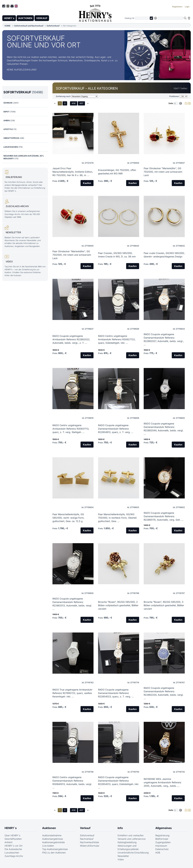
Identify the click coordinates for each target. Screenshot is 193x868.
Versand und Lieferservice (132, 839)
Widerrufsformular (90, 846)
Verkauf (85, 828)
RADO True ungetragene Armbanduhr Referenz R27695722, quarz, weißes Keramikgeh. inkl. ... (72, 693)
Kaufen (87, 183)
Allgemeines (164, 828)
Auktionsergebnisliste (53, 842)
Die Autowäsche (13, 849)
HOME (7, 26)
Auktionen (49, 828)
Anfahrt (8, 842)
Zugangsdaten (163, 842)
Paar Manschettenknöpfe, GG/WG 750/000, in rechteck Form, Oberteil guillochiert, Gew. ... (117, 518)
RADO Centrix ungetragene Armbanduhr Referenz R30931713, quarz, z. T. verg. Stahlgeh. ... (71, 429)
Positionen (174, 96)
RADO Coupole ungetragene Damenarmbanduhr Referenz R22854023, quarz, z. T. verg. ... (116, 693)
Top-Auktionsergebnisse (55, 849)
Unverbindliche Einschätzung (133, 853)
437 (81, 103)
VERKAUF (42, 18)
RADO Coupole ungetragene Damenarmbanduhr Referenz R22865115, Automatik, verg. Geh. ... (164, 516)
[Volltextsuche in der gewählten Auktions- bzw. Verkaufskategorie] (170, 18)
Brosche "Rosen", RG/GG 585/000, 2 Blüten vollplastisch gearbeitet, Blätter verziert (118, 605)
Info (120, 828)
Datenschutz (162, 849)
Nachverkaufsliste (89, 842)
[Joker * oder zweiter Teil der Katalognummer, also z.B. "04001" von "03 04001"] (145, 18)
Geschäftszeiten (13, 839)
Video (121, 859)
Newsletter (123, 856)
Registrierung (162, 835)
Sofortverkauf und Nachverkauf (29, 26)
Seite (171, 103)
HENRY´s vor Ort (13, 846)
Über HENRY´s (12, 835)
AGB (158, 853)
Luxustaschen (12, 853)
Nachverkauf (87, 839)
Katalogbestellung (127, 842)
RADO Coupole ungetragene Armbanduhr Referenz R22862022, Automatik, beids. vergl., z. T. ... (71, 339)
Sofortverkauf (53, 26)
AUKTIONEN (25, 18)
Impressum (161, 846)
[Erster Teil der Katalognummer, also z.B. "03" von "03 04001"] (138, 18)
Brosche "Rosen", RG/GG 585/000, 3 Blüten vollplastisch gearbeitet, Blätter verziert (164, 605)
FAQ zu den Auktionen (54, 853)
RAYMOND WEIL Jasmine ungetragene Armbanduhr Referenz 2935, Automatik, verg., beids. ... (162, 782)
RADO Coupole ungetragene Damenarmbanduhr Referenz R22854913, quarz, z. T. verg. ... (116, 429)
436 (74, 103)
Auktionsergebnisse (53, 839)
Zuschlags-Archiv (14, 856)
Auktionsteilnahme (52, 835)
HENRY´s (9, 18)
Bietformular (162, 839)
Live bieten (48, 846)
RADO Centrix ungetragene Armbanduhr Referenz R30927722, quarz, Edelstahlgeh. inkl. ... (117, 339)
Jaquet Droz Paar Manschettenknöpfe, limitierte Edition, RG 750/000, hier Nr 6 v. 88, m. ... (73, 172)
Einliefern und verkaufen (131, 835)
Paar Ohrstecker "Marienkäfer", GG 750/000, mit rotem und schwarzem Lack (163, 172)
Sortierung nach (63, 96)
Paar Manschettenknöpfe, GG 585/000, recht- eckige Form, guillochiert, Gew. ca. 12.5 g (68, 518)
